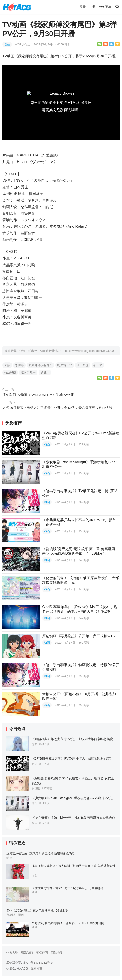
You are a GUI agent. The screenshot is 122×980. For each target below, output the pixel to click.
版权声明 (42, 953)
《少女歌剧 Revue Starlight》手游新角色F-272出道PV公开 (73, 798)
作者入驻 (12, 953)
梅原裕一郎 (65, 365)
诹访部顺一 (28, 372)
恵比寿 (19, 365)
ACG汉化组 (23, 44)
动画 (7, 44)
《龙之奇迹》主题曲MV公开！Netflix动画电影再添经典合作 (74, 818)
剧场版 (36, 789)
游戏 (34, 744)
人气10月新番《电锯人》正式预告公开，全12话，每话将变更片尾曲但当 (57, 408)
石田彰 (98, 365)
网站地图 (57, 953)
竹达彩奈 (10, 372)
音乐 (34, 823)
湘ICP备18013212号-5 (38, 963)
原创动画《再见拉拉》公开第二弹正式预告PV (79, 636)
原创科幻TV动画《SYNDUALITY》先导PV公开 (38, 395)
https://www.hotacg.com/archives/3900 (89, 351)
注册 (92, 7)
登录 (83, 7)
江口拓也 (83, 365)
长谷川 (45, 372)
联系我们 (27, 953)
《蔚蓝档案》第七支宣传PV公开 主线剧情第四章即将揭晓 (72, 739)
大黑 (7, 365)
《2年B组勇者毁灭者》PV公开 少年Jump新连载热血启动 (72, 758)
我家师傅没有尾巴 (41, 365)
